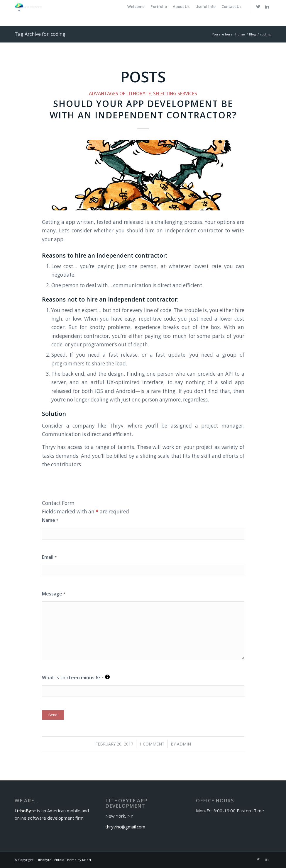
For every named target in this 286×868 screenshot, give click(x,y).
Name (50, 520)
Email (49, 557)
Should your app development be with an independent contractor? (143, 109)
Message (54, 594)
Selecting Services (175, 93)
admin (184, 744)
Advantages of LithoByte (120, 93)
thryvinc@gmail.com (125, 827)
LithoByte (44, 860)
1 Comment (152, 744)
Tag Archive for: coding (40, 34)
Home (240, 34)
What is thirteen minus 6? (76, 678)
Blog (252, 34)
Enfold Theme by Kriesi (73, 860)
